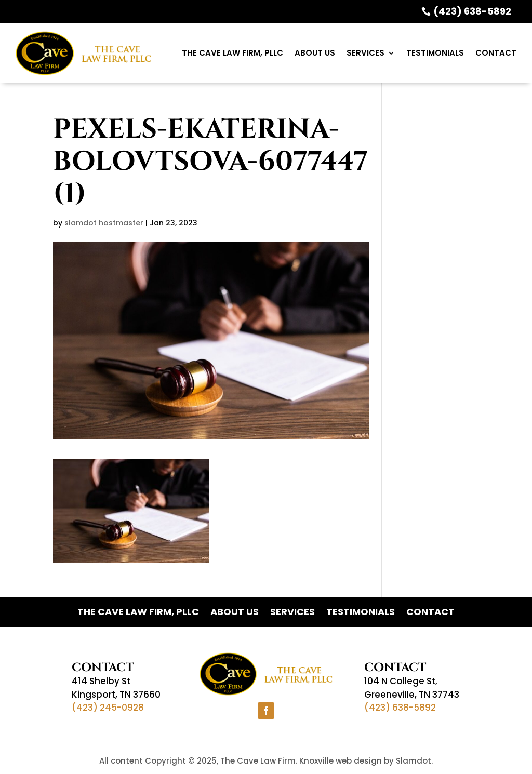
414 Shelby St (101, 681)
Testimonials (435, 53)
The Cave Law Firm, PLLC (232, 53)
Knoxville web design (341, 761)
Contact (496, 53)
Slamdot (414, 761)
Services (365, 53)
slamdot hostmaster (104, 223)
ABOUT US (315, 53)
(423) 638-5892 (472, 11)
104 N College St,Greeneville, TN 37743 (412, 688)
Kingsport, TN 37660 (116, 695)
